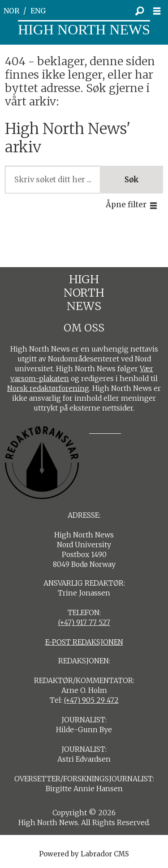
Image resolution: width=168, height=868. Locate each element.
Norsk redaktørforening (48, 388)
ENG (38, 11)
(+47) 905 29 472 (91, 700)
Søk (131, 180)
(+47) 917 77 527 (84, 623)
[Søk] (139, 11)
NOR (11, 11)
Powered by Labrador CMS (84, 854)
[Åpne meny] (159, 11)
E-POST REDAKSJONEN (84, 642)
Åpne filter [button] (126, 205)
